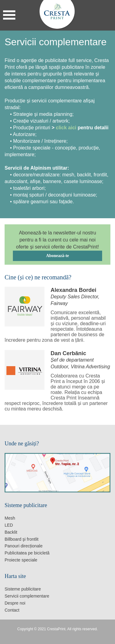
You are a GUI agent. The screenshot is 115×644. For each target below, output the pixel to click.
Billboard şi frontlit (22, 539)
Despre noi (15, 603)
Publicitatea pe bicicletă (27, 553)
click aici (67, 128)
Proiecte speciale (21, 560)
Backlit (11, 532)
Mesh (10, 518)
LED (9, 525)
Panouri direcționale (24, 546)
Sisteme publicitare (23, 589)
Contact (12, 610)
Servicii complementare (27, 596)
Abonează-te (57, 256)
